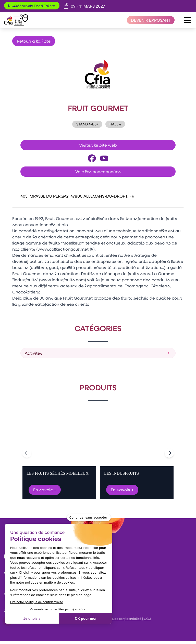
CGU (147, 619)
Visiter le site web (98, 145)
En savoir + (45, 490)
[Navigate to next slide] (169, 453)
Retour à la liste (34, 41)
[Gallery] (98, 453)
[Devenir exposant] (151, 20)
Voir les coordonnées (98, 171)
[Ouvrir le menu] (187, 20)
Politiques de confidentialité (120, 619)
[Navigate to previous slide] (27, 453)
